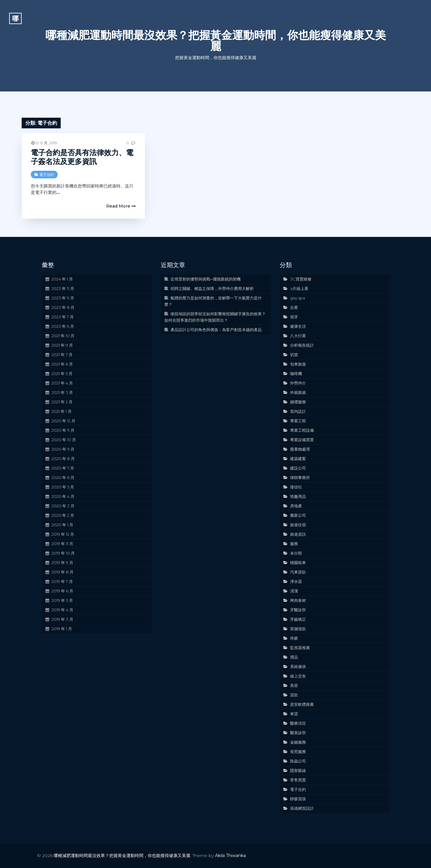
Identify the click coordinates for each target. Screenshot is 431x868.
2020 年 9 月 (63, 449)
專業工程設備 (302, 430)
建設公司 (298, 468)
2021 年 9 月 (62, 345)
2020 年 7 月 (63, 468)
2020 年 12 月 (63, 421)
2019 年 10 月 (63, 553)
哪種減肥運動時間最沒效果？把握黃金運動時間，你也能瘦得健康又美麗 (216, 41)
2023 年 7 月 (63, 317)
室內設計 (298, 411)
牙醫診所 (298, 610)
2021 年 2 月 (62, 402)
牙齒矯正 (298, 619)
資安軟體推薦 (302, 704)
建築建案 (298, 459)
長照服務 (298, 752)
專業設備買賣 (302, 440)
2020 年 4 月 (63, 496)
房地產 (296, 506)
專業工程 (298, 421)
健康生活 (298, 326)
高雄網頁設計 (302, 808)
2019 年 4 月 (62, 610)
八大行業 (298, 336)
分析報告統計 (302, 345)
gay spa (298, 298)
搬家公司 (298, 515)
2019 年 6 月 (62, 591)
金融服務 (298, 742)
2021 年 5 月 (62, 373)
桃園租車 (298, 563)
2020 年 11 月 (63, 430)
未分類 (296, 553)
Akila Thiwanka (230, 855)
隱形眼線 (298, 770)
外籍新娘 (298, 392)
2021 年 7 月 (62, 355)
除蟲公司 (298, 761)
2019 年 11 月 (62, 544)
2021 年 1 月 (62, 411)
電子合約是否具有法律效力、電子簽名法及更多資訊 (82, 157)
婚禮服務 (298, 402)
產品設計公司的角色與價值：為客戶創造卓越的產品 (216, 330)
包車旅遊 (298, 364)
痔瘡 (294, 638)
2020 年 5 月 (63, 487)
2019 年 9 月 (62, 563)
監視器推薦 (300, 648)
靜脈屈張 (298, 799)
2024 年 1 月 (62, 279)
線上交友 (298, 676)
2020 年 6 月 (63, 477)
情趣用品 (298, 496)
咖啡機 (296, 373)
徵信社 (296, 487)
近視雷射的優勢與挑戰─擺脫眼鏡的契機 (206, 279)
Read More (121, 206)
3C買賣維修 (301, 279)
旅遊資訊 (298, 534)
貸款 (294, 695)
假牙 (294, 317)
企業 (294, 307)
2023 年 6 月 (63, 326)
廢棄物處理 (300, 449)
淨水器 (296, 581)
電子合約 (47, 175)
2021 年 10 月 (63, 336)
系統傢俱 (298, 666)
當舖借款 (298, 629)
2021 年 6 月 (62, 364)
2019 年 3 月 (62, 619)
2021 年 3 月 (62, 392)
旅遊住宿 (298, 525)
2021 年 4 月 (62, 383)
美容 (294, 685)
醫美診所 (298, 733)
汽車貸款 (298, 572)
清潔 (294, 591)
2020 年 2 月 (63, 515)
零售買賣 (298, 780)
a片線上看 (299, 288)
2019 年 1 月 (62, 629)
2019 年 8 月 (63, 572)
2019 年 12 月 (63, 534)
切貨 (294, 355)
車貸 (294, 714)
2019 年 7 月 (62, 581)
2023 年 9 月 (63, 298)
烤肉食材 (298, 600)
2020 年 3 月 (63, 506)
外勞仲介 (298, 383)
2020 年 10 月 (64, 440)
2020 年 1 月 (62, 525)
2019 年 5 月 (62, 600)
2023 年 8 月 (63, 307)
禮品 (294, 657)
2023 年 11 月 (63, 288)
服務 (294, 544)
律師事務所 (300, 477)
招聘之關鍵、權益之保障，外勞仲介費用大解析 (212, 288)
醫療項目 (298, 723)
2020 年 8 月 (63, 459)
